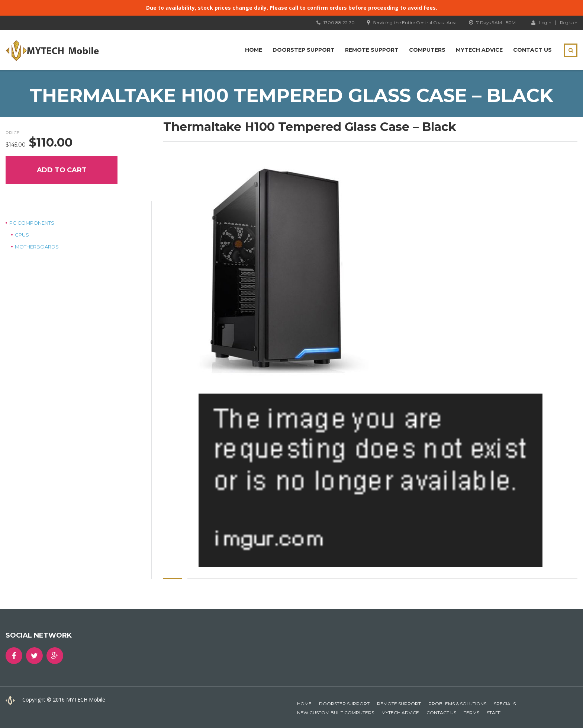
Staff (494, 713)
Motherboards (37, 247)
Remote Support (372, 50)
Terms (471, 713)
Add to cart (62, 170)
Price (13, 133)
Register (569, 23)
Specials (505, 704)
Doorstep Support (304, 50)
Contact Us (532, 50)
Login (541, 22)
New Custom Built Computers (336, 713)
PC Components (32, 223)
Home (254, 50)
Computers (427, 50)
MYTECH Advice (479, 50)
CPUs (22, 235)
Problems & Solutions (457, 704)
